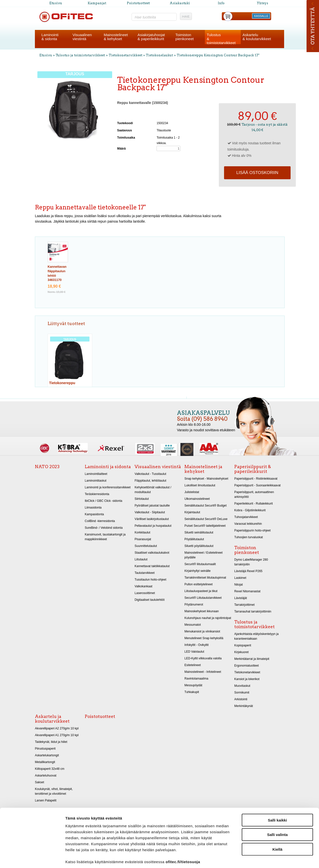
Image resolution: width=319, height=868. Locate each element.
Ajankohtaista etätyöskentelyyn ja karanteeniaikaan (256, 636)
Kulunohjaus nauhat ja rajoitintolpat (208, 618)
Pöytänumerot (194, 605)
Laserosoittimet (145, 593)
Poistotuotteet (138, 3)
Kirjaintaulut (192, 512)
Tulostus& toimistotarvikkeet (221, 39)
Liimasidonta (93, 508)
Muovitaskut (242, 686)
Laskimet (240, 578)
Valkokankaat (143, 586)
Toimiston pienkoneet (247, 550)
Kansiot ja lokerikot (247, 679)
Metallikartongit (45, 762)
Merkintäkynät (244, 706)
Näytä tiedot (267, 858)
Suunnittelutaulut (146, 546)
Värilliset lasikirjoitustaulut (152, 519)
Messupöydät (193, 685)
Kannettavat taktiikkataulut (152, 566)
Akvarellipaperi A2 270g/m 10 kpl (57, 728)
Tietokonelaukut (159, 55)
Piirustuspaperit (45, 749)
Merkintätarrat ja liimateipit (252, 659)
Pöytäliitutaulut (194, 539)
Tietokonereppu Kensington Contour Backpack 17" (218, 55)
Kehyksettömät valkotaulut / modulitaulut (153, 490)
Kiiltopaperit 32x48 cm (50, 769)
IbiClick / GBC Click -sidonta (103, 501)
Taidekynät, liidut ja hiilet (51, 742)
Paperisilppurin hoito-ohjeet (252, 530)
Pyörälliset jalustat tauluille (152, 506)
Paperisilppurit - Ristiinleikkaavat (256, 479)
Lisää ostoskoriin (257, 173)
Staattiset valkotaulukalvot (152, 553)
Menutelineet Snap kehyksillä (204, 638)
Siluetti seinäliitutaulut (199, 532)
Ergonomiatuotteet (246, 666)
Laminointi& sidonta (50, 37)
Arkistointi (241, 699)
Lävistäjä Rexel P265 (248, 571)
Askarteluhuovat (46, 776)
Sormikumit (242, 693)
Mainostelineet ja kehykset (203, 469)
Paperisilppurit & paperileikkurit (253, 469)
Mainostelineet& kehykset (116, 37)
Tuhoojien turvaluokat (249, 537)
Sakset (40, 782)
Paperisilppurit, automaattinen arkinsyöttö (254, 494)
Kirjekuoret (241, 652)
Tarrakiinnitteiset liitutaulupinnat (205, 578)
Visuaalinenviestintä (82, 37)
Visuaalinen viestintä (158, 467)
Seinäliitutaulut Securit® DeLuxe (206, 519)
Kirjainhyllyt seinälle (198, 571)
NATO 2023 (47, 467)
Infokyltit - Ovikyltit (197, 645)
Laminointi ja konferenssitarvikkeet (108, 487)
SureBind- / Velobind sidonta (104, 528)
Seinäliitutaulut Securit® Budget (205, 506)
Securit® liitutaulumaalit (200, 564)
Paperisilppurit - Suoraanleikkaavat (257, 485)
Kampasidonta (94, 514)
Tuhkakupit (192, 692)
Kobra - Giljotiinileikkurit (250, 510)
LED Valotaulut (194, 652)
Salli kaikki (278, 796)
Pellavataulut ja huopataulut (153, 526)
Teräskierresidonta (97, 494)
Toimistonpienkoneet (185, 37)
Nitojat (239, 585)
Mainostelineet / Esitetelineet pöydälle (203, 555)
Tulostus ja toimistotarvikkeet (80, 55)
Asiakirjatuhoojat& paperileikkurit (151, 37)
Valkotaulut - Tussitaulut (150, 474)
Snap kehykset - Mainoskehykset (206, 479)
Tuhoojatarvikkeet (246, 517)
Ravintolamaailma (196, 679)
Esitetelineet (193, 665)
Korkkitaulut (142, 532)
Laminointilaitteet (96, 474)
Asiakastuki (180, 3)
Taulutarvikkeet (145, 573)
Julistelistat (192, 492)
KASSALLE (261, 16)
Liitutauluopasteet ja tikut (201, 591)
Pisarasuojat (143, 539)
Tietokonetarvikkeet (125, 55)
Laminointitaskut (96, 481)
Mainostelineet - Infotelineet (203, 672)
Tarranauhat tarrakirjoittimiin (253, 611)
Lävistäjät (241, 598)
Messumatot (193, 625)
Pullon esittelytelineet (199, 584)
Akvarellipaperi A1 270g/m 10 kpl (57, 735)
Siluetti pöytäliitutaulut (199, 546)
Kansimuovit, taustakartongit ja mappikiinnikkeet (105, 537)
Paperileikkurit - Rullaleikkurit (253, 504)
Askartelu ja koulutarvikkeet (52, 719)
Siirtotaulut (142, 499)
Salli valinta (278, 811)
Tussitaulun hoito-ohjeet (150, 580)
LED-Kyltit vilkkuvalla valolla (203, 658)
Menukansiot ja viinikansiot (202, 631)
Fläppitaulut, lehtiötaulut (150, 481)
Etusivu (56, 3)
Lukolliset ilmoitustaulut (200, 485)
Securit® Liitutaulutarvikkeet (203, 598)
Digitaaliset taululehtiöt (150, 600)
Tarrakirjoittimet (244, 605)
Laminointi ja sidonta (108, 467)
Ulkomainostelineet (197, 499)
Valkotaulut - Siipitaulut (150, 512)
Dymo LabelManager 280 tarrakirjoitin (251, 562)
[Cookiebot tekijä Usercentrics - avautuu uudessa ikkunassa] (32, 858)
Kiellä (277, 825)
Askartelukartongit (47, 755)
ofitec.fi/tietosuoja (183, 838)
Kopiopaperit (243, 645)
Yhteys (262, 3)
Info (221, 3)
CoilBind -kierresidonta (100, 521)
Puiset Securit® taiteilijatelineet (205, 526)
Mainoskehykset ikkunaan (202, 611)
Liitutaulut (141, 559)
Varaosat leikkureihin (248, 524)
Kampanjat (97, 3)
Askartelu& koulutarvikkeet (257, 37)
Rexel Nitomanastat (247, 591)
